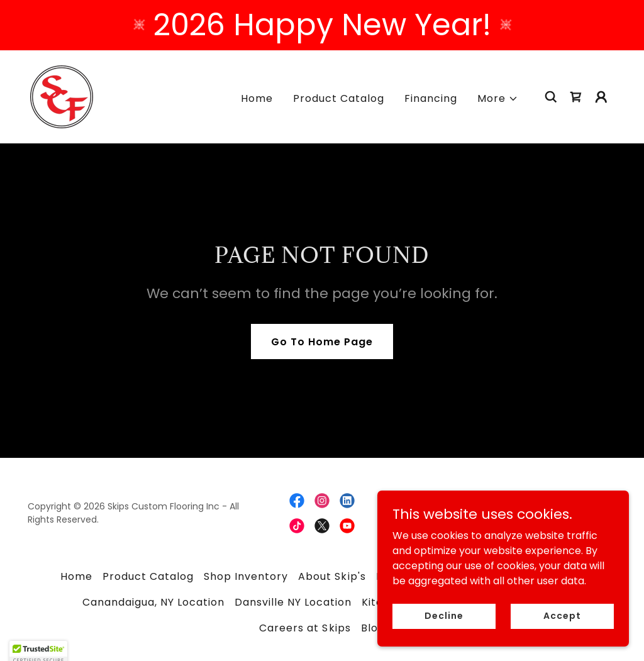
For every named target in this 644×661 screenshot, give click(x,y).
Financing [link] (431, 98)
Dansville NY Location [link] (293, 602)
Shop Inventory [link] (246, 576)
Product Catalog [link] (339, 98)
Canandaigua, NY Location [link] (153, 602)
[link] (62, 96)
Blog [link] (373, 628)
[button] (498, 99)
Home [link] (257, 98)
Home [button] (76, 576)
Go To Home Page (322, 342)
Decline (444, 633)
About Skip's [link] (332, 576)
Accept (562, 633)
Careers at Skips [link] (305, 628)
